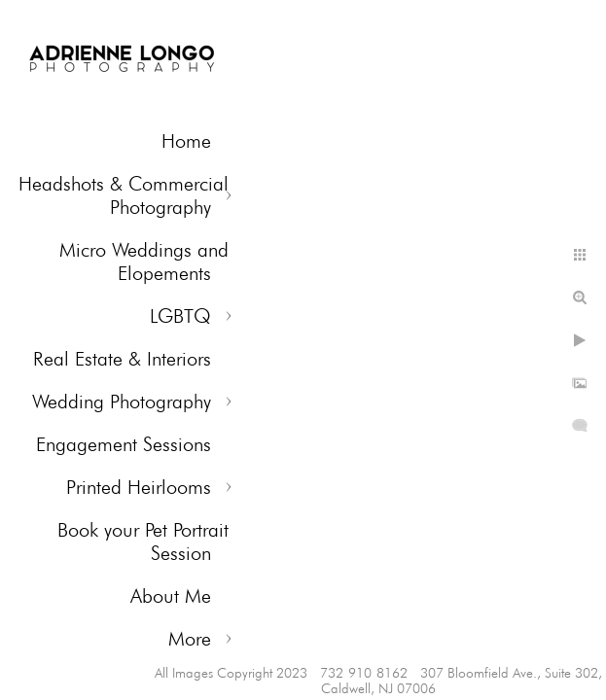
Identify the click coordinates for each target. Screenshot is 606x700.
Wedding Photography (122, 402)
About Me (171, 596)
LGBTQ (180, 316)
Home (186, 141)
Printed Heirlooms (139, 487)
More (190, 639)
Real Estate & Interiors (122, 359)
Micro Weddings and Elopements (144, 262)
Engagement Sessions (124, 444)
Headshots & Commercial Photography (124, 195)
